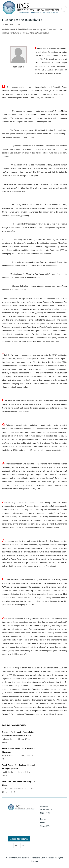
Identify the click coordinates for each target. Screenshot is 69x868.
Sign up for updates (19, 839)
